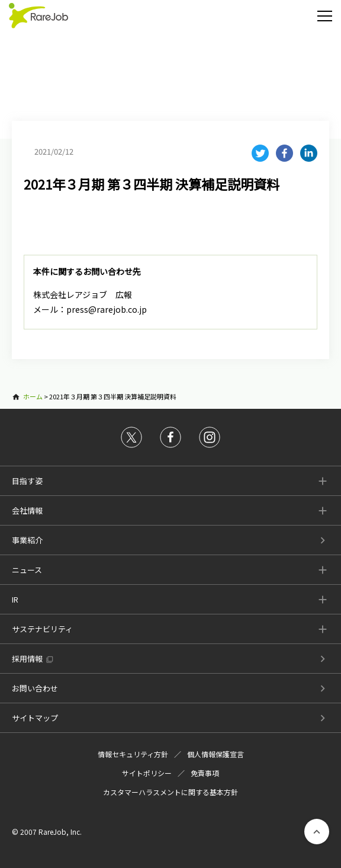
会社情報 (27, 510)
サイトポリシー (147, 773)
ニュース (27, 570)
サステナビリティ (42, 629)
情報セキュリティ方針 (133, 754)
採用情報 (27, 659)
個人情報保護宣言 (215, 754)
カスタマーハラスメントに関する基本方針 (170, 792)
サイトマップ (35, 718)
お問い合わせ (35, 688)
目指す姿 (27, 481)
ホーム (33, 396)
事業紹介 (27, 540)
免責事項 (205, 773)
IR (15, 599)
